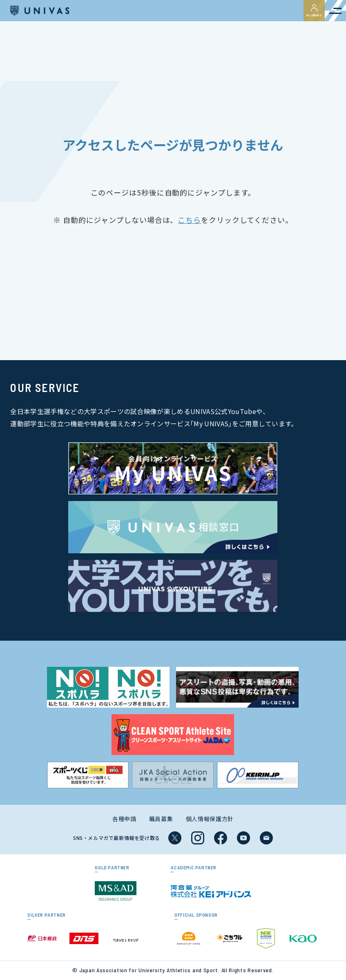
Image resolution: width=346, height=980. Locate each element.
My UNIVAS (314, 11)
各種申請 (124, 819)
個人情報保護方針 (210, 819)
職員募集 (161, 819)
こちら (189, 220)
